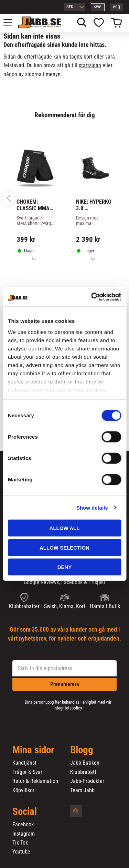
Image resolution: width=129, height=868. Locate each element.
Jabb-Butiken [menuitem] (85, 763)
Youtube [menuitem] (21, 852)
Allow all (65, 528)
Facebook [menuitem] (23, 825)
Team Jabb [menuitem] (82, 790)
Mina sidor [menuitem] (33, 750)
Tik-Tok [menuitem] (20, 843)
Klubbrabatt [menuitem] (83, 772)
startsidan (90, 65)
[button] (12, 23)
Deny (65, 567)
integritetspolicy (68, 708)
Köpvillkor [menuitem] (23, 790)
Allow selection (64, 547)
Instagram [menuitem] (24, 834)
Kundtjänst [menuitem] (24, 763)
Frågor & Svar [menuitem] (27, 772)
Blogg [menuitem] (82, 750)
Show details (92, 507)
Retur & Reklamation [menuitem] (35, 781)
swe (98, 7)
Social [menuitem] (25, 812)
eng (116, 7)
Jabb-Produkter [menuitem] (87, 781)
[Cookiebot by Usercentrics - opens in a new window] (92, 297)
